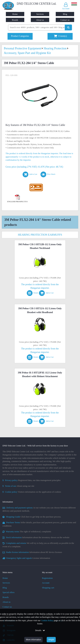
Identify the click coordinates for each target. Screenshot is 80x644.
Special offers (9, 592)
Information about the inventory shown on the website (36, 537)
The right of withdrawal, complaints (27, 531)
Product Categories (20, 36)
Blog (65, 14)
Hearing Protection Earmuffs (40, 235)
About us (40, 20)
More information (33, 640)
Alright (51, 640)
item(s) (60, 36)
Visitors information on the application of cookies (32, 492)
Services (40, 14)
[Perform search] (68, 27)
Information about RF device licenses (32, 552)
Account (46, 583)
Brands (15, 20)
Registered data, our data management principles (32, 480)
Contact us (65, 20)
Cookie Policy (47, 620)
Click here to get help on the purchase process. (32, 517)
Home (15, 14)
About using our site (18, 486)
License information (26, 558)
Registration (47, 578)
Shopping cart (48, 588)
